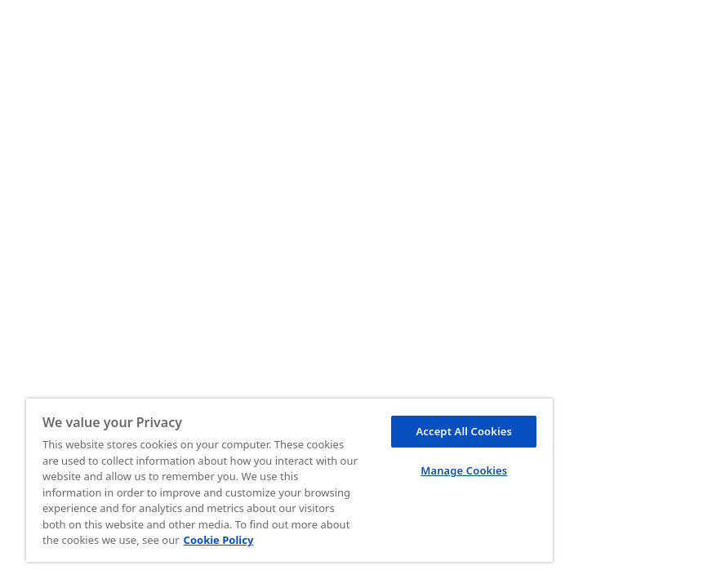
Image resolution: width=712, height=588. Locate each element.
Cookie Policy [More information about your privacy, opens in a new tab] (219, 540)
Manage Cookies (464, 470)
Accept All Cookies (464, 431)
